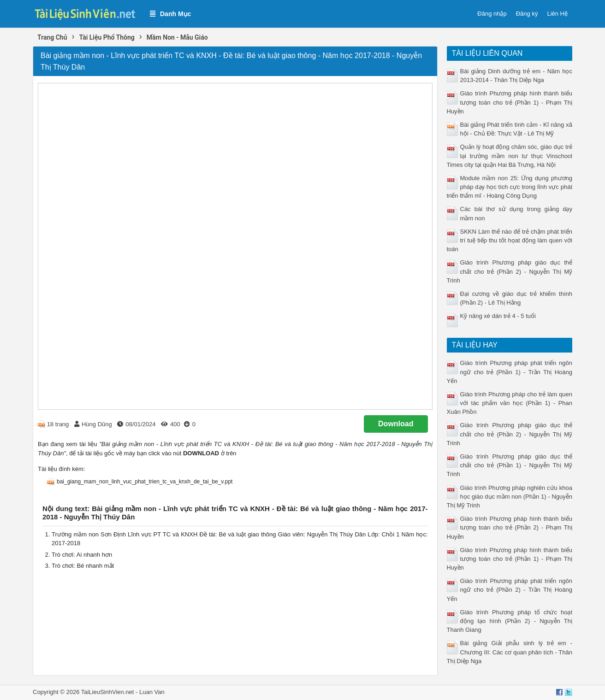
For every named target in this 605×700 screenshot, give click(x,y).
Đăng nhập (492, 14)
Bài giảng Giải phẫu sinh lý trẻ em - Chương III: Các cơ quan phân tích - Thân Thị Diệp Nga (510, 652)
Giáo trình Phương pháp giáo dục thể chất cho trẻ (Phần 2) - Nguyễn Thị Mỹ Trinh (510, 271)
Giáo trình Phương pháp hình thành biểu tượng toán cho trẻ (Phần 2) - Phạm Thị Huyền (510, 527)
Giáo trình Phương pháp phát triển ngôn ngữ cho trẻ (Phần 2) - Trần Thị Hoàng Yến (510, 590)
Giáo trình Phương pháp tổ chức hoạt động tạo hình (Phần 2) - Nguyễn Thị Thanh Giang (510, 621)
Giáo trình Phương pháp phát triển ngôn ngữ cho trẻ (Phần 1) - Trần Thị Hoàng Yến (510, 372)
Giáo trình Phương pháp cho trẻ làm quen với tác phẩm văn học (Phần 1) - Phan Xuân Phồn (510, 403)
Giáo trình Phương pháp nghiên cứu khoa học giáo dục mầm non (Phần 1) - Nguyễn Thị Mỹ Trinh (510, 497)
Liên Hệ (557, 14)
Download (396, 424)
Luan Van (152, 692)
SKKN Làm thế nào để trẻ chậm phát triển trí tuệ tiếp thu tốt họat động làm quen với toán (510, 240)
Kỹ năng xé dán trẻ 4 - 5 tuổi (498, 316)
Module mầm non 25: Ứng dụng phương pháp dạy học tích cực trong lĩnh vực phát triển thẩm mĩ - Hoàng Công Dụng (510, 187)
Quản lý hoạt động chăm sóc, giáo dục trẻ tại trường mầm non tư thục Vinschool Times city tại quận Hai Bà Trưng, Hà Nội (510, 156)
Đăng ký (527, 14)
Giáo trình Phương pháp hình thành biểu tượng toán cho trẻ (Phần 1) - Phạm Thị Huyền (510, 102)
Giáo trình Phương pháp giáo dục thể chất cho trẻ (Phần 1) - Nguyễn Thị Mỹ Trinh (510, 465)
